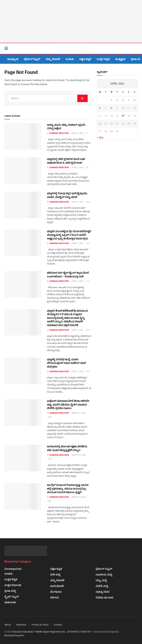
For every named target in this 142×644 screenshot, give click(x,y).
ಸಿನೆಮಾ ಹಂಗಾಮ (104, 598)
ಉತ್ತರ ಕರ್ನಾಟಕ (13, 585)
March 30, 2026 (78, 497)
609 (49, 417)
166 (87, 243)
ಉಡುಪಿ (70, 59)
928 (87, 202)
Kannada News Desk (59, 133)
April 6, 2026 (77, 167)
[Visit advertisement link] (71, 21)
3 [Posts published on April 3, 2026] (123, 100)
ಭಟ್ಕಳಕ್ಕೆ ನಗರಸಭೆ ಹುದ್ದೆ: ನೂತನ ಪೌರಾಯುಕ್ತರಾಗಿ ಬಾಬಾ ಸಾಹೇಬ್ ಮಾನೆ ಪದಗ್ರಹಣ (66, 363)
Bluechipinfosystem (14, 635)
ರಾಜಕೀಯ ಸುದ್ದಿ (104, 575)
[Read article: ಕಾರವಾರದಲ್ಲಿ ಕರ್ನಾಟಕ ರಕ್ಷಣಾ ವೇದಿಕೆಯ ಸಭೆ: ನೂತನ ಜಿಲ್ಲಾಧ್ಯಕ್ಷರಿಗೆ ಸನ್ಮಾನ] (23, 458)
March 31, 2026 (78, 413)
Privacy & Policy (40, 625)
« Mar (100, 138)
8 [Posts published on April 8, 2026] (111, 108)
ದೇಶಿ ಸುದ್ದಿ (55, 575)
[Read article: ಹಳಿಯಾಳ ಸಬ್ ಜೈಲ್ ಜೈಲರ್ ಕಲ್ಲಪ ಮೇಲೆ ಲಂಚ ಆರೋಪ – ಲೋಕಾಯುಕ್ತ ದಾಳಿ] (23, 284)
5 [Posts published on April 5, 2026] (135, 100)
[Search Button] (136, 49)
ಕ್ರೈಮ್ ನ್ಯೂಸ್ (12, 597)
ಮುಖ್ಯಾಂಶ (13, 59)
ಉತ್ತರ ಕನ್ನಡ (103, 59)
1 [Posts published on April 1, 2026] (111, 100)
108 (49, 459)
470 (87, 372)
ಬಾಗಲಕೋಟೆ (57, 586)
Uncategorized (13, 569)
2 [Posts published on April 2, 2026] (117, 100)
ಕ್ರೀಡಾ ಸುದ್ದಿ (10, 591)
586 (49, 501)
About (8, 625)
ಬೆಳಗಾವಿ (54, 598)
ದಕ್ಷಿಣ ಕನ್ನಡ (85, 59)
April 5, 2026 (77, 202)
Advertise (21, 625)
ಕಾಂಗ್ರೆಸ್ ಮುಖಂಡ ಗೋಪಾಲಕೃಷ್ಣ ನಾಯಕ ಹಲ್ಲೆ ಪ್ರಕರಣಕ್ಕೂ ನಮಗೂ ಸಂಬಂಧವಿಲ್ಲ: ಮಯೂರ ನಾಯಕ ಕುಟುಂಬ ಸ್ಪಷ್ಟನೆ (68, 489)
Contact (58, 625)
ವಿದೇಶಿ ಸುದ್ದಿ (102, 586)
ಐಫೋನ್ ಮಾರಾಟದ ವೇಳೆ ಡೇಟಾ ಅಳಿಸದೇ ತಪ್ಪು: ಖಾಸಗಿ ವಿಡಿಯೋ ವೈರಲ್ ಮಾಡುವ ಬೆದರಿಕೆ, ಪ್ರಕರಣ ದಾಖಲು (68, 404)
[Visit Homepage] (71, 49)
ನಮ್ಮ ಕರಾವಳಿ (53, 59)
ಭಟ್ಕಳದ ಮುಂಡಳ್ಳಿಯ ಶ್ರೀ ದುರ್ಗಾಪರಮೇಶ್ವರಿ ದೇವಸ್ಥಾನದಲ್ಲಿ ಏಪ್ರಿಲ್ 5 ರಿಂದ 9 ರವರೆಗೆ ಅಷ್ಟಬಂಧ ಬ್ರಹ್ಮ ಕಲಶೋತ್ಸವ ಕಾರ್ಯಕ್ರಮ (69, 235)
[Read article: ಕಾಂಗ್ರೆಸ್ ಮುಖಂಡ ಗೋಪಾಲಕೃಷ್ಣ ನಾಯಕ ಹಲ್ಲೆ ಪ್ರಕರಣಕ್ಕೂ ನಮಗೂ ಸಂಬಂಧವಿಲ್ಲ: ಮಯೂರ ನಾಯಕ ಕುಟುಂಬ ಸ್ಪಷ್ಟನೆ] (23, 497)
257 (87, 330)
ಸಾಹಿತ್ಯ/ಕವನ (102, 592)
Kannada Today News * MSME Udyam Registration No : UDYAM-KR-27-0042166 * (52, 632)
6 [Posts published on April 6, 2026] (100, 108)
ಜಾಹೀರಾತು (10, 602)
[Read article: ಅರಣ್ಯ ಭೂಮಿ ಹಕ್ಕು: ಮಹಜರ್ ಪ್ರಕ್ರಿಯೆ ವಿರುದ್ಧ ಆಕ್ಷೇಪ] (23, 136)
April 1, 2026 (77, 372)
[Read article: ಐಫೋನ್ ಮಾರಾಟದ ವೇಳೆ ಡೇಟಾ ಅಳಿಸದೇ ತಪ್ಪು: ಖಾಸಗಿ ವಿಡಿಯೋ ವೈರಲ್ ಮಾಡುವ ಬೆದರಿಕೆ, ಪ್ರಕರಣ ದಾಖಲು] (23, 412)
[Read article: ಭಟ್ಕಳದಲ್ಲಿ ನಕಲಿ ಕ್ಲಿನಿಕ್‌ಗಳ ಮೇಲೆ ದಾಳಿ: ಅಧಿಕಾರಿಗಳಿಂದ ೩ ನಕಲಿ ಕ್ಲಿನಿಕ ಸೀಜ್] (23, 171)
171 (87, 281)
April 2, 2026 (77, 330)
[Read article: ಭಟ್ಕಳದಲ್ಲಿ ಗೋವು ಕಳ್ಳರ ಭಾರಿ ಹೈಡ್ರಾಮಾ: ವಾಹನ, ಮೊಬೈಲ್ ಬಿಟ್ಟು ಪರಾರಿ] (23, 205)
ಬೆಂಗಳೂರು (56, 592)
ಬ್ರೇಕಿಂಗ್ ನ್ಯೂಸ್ (32, 59)
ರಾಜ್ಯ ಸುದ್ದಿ (101, 580)
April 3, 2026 (77, 243)
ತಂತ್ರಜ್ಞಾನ (120, 59)
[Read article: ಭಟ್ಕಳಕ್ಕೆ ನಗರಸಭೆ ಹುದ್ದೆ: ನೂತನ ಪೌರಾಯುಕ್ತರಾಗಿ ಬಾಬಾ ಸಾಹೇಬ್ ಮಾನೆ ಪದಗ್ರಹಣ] (23, 371)
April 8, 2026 (77, 133)
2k (87, 167)
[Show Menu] (6, 49)
